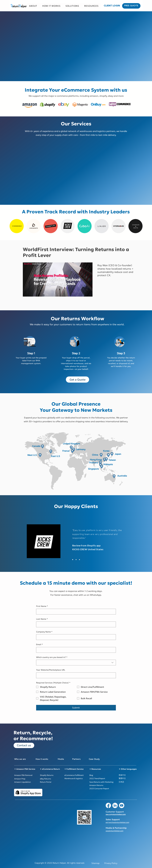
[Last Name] (75, 624)
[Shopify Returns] (51, 775)
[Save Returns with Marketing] (102, 782)
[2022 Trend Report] (102, 778)
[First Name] (75, 612)
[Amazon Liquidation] (26, 782)
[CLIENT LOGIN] (112, 6)
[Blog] (102, 775)
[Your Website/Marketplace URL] (75, 675)
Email (40, 645)
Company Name (44, 632)
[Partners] (82, 759)
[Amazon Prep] (26, 779)
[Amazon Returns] (102, 785)
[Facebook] (108, 805)
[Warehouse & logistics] (77, 778)
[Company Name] (75, 637)
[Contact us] (24, 745)
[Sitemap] (96, 863)
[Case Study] (98, 759)
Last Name (42, 619)
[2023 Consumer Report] (102, 788)
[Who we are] (23, 759)
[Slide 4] (79, 560)
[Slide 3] (76, 560)
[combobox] (76, 663)
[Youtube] (122, 805)
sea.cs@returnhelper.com (116, 814)
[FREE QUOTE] (131, 6)
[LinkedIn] (115, 805)
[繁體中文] (129, 778)
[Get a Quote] (77, 380)
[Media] (67, 759)
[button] (33, 6)
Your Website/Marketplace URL (51, 670)
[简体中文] (129, 775)
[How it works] (45, 759)
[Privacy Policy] (111, 863)
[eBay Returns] (51, 779)
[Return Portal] (51, 782)
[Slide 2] (73, 560)
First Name (42, 606)
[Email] (75, 650)
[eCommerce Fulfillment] (77, 775)
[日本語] (129, 782)
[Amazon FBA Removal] (26, 775)
